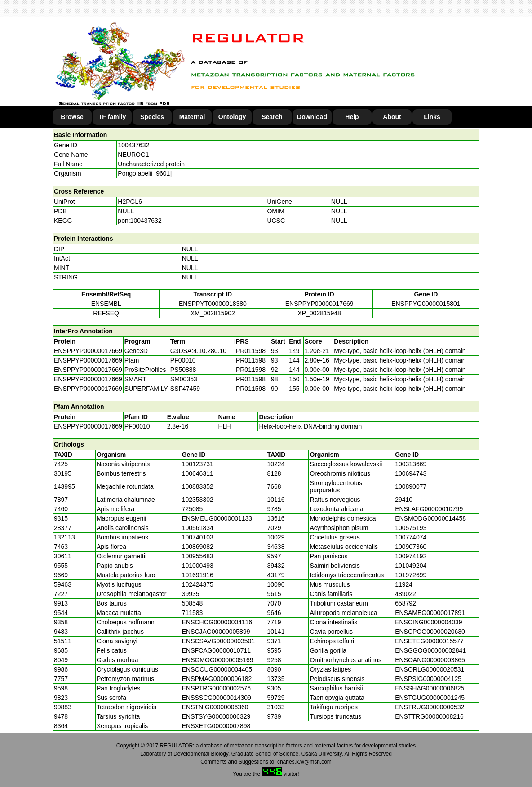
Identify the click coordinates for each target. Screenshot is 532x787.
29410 (404, 500)
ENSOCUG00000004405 (217, 669)
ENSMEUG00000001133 (217, 518)
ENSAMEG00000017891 (430, 613)
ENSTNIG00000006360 (215, 707)
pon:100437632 (140, 221)
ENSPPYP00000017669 (319, 304)
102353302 (198, 500)
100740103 (198, 537)
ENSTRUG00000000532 (430, 707)
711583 (193, 613)
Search (272, 117)
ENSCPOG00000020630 (430, 632)
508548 (193, 603)
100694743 (411, 473)
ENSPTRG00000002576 (216, 688)
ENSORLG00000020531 (430, 669)
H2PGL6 (130, 202)
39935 (191, 594)
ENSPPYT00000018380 (213, 304)
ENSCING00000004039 (428, 622)
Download (312, 117)
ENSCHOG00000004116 (217, 622)
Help (352, 117)
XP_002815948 (319, 313)
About (392, 117)
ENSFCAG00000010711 (216, 650)
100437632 (133, 145)
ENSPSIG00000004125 (428, 679)
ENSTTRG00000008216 (429, 716)
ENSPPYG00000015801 (426, 304)
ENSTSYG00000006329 (216, 716)
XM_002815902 (213, 313)
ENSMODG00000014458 (430, 518)
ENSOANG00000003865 (430, 660)
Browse (72, 117)
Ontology (232, 117)
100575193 (411, 528)
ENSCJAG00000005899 (216, 632)
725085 (193, 509)
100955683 (198, 556)
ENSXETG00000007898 (216, 726)
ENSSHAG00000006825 (430, 688)
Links (432, 117)
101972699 (411, 575)
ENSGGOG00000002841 (430, 650)
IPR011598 (250, 351)
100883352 (198, 486)
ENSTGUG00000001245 (430, 698)
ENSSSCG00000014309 (217, 698)
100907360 (411, 547)
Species (152, 117)
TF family (112, 117)
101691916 (198, 575)
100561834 (198, 528)
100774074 (411, 537)
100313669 (411, 464)
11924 (404, 584)
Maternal (192, 117)
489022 (406, 594)
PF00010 (137, 426)
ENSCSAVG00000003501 (218, 641)
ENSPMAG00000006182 (217, 679)
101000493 (198, 566)
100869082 (198, 547)
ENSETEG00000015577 (429, 641)
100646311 (198, 473)
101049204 (411, 566)
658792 (406, 603)
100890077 (411, 486)
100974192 (411, 556)
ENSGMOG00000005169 (218, 660)
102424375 (198, 584)
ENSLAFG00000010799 (429, 509)
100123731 (198, 464)
